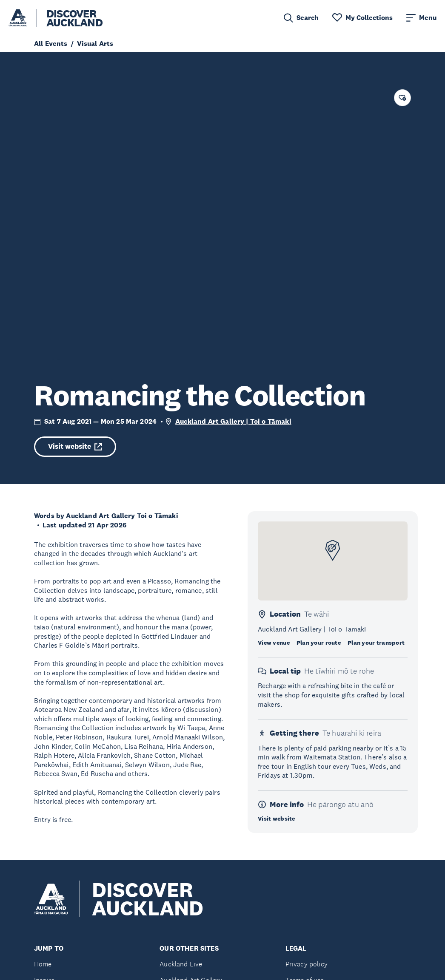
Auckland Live (181, 964)
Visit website (75, 446)
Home (43, 964)
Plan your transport (376, 643)
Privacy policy (307, 964)
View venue (274, 643)
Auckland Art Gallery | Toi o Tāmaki (233, 421)
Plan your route (319, 643)
